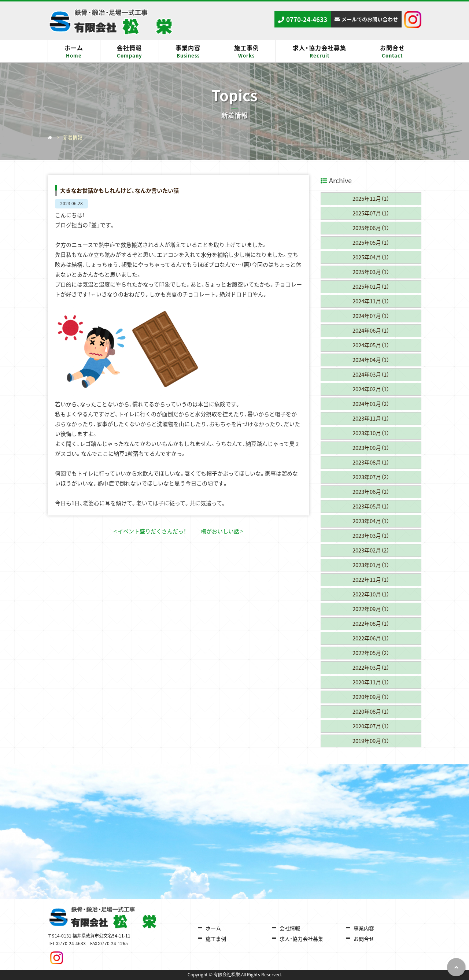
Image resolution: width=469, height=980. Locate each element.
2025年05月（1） (371, 243)
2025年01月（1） (371, 286)
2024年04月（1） (371, 360)
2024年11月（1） (371, 301)
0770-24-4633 (307, 19)
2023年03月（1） (371, 536)
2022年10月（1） (371, 594)
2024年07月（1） (371, 316)
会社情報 (130, 51)
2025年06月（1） (371, 228)
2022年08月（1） (371, 624)
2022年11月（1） (371, 580)
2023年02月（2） (371, 550)
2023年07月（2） (371, 477)
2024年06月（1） (371, 330)
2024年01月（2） (371, 404)
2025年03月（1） (371, 272)
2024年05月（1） (371, 345)
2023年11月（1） (371, 418)
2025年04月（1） (371, 257)
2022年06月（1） (371, 638)
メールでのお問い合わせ (370, 19)
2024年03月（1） (371, 374)
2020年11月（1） (371, 682)
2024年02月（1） (371, 389)
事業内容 (188, 51)
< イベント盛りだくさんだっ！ (150, 531)
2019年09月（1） (371, 741)
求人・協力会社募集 (319, 51)
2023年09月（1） (371, 448)
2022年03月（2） (371, 667)
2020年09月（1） (371, 697)
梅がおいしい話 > (222, 531)
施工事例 (246, 51)
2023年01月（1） (371, 565)
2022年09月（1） (371, 609)
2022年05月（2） (371, 653)
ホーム (74, 51)
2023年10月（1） (371, 433)
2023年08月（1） (371, 462)
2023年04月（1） (371, 521)
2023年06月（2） (371, 492)
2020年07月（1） (371, 726)
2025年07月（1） (371, 213)
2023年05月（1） (371, 506)
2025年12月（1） (371, 199)
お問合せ (392, 51)
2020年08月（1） (371, 711)
